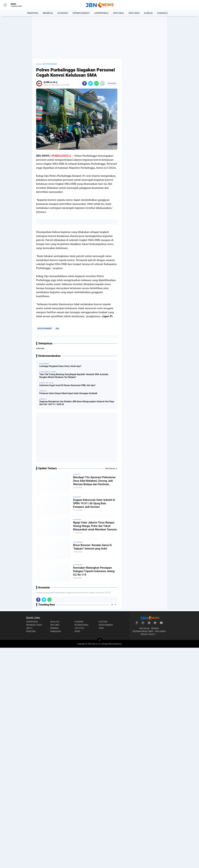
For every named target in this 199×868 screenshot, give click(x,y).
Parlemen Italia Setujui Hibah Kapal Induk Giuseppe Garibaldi (68, 393)
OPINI (101, 628)
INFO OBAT (134, 13)
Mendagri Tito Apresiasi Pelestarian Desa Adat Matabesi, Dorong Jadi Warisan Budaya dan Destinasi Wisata (94, 481)
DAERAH (148, 13)
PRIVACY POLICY (148, 634)
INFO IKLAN (144, 628)
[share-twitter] (90, 83)
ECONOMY (63, 13)
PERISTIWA (33, 13)
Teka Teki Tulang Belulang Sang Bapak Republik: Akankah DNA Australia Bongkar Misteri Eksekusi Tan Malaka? (74, 376)
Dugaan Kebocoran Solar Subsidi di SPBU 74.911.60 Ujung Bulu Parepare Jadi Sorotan (94, 503)
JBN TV (29, 628)
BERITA (78, 474)
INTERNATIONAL (82, 625)
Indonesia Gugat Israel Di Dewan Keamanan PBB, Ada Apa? (67, 385)
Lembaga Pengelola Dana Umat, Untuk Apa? (60, 366)
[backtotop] (99, 641)
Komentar (112, 83)
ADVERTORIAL (101, 13)
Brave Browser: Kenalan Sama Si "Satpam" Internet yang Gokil (92, 547)
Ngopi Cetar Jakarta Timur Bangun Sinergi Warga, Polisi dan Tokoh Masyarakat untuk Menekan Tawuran (95, 526)
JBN (57, 329)
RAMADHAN (56, 631)
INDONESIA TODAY (34, 625)
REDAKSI (155, 628)
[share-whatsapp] (96, 83)
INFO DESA (119, 13)
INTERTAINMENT (81, 13)
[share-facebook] (84, 83)
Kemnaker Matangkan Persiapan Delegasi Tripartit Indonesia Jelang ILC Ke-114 (94, 571)
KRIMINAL (48, 13)
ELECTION (103, 622)
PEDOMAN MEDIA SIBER (143, 631)
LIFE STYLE (79, 628)
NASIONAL (162, 13)
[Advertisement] (99, 37)
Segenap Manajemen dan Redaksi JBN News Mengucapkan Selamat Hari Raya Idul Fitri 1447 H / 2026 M (77, 403)
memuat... (41, 348)
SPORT (77, 631)
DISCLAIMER (160, 631)
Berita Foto (55, 622)
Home (39, 64)
